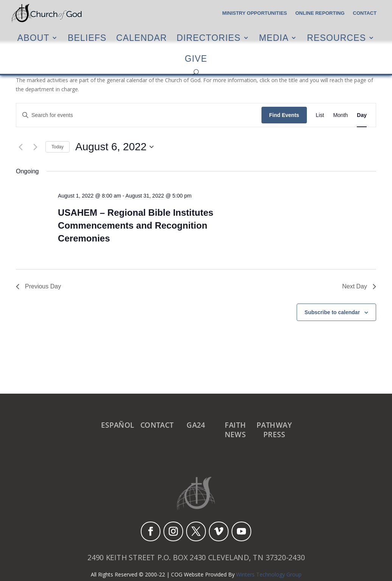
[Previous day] (20, 147)
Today (58, 147)
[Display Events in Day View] (362, 115)
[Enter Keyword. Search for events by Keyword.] (139, 115)
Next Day (359, 286)
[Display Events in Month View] (340, 115)
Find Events (284, 115)
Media (274, 38)
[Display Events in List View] (320, 115)
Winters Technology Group (269, 574)
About (33, 38)
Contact (365, 13)
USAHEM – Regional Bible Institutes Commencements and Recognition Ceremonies (136, 225)
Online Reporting (320, 13)
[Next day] (35, 147)
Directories (209, 38)
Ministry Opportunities (254, 13)
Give (196, 59)
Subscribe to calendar (332, 312)
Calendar (142, 38)
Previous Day (38, 286)
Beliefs (87, 38)
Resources (336, 38)
